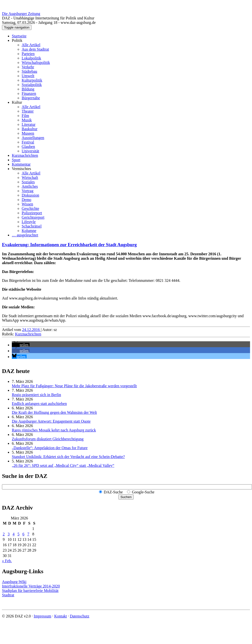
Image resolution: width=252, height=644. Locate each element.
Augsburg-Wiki (14, 582)
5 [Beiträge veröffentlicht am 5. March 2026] (18, 534)
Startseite (19, 36)
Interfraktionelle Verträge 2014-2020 (31, 586)
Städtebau (29, 71)
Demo (26, 200)
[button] (21, 345)
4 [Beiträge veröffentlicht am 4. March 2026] (14, 534)
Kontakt (61, 616)
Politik (17, 40)
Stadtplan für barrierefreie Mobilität (30, 591)
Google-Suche (143, 492)
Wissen (27, 204)
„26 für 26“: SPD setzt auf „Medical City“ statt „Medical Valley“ (63, 465)
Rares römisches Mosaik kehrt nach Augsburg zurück (54, 430)
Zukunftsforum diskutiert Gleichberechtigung (48, 439)
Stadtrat (8, 595)
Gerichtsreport (33, 217)
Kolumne (29, 231)
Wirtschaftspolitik (36, 63)
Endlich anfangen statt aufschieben (39, 404)
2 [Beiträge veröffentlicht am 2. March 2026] (4, 534)
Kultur (17, 102)
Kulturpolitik (32, 80)
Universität (30, 151)
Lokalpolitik (31, 58)
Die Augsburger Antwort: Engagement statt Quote (51, 421)
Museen (28, 133)
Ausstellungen (33, 138)
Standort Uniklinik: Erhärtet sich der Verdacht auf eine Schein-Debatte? (68, 457)
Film (25, 116)
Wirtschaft (30, 178)
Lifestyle (29, 222)
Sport (16, 160)
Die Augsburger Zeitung (21, 14)
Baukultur (30, 129)
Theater (28, 111)
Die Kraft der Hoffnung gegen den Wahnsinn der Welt (54, 412)
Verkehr (28, 67)
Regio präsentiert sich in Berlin (36, 395)
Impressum (42, 616)
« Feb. (7, 561)
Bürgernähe (31, 98)
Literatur (29, 124)
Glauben (28, 147)
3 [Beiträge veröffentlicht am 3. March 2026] (9, 534)
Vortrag (28, 191)
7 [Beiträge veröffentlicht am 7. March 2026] (28, 534)
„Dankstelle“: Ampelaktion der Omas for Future (50, 448)
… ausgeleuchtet (25, 235)
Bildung (28, 89)
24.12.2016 (31, 330)
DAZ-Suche (113, 492)
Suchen (126, 497)
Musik (27, 120)
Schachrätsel (32, 226)
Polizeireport (32, 213)
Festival (28, 142)
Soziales (28, 182)
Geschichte (30, 208)
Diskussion (30, 195)
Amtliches (30, 186)
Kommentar (21, 164)
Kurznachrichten (25, 155)
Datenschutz (80, 616)
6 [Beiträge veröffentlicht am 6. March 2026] (23, 534)
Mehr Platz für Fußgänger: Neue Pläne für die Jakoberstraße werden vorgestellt (74, 386)
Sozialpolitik (32, 85)
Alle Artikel (31, 45)
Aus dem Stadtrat (35, 49)
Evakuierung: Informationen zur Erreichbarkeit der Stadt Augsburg (69, 245)
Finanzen (29, 93)
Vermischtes (21, 169)
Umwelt (28, 76)
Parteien (28, 54)
